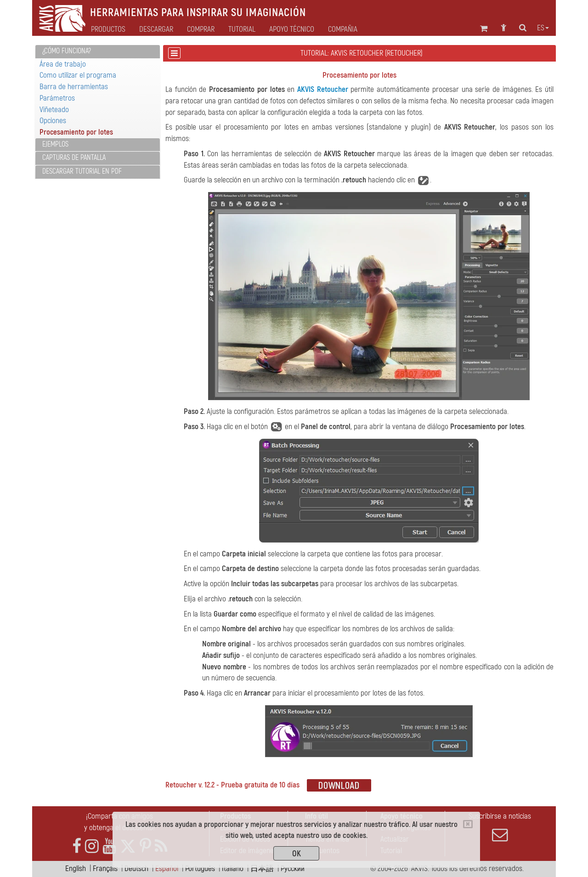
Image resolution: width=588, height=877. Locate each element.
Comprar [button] (201, 29)
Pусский (293, 869)
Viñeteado (54, 110)
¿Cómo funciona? (67, 51)
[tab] (98, 52)
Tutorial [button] (242, 29)
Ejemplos (55, 144)
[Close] (468, 824)
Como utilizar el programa (78, 75)
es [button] (543, 28)
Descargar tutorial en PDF (82, 171)
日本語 (262, 869)
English (76, 869)
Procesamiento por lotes (76, 132)
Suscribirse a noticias (500, 827)
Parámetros (57, 98)
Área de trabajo (63, 64)
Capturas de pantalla (74, 158)
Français (105, 869)
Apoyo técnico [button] (292, 29)
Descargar (156, 29)
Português (200, 869)
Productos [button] (108, 29)
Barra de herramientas (74, 87)
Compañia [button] (343, 29)
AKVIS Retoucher (323, 89)
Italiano (233, 869)
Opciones (53, 121)
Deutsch (136, 869)
